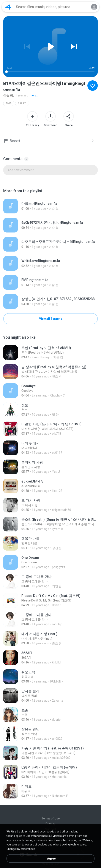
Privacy (50, 824)
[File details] (49, 206)
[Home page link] (8, 7)
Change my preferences (21, 849)
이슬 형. (9, 96)
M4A (9, 103)
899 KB (22, 103)
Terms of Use (51, 818)
